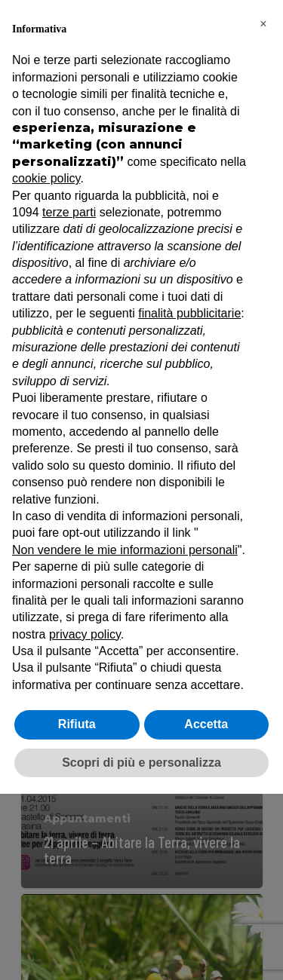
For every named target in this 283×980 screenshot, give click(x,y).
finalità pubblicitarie (189, 313)
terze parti (69, 212)
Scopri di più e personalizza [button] (141, 763)
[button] (263, 24)
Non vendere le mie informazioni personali (125, 550)
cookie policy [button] (46, 178)
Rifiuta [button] (77, 724)
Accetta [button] (206, 724)
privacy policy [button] (85, 634)
